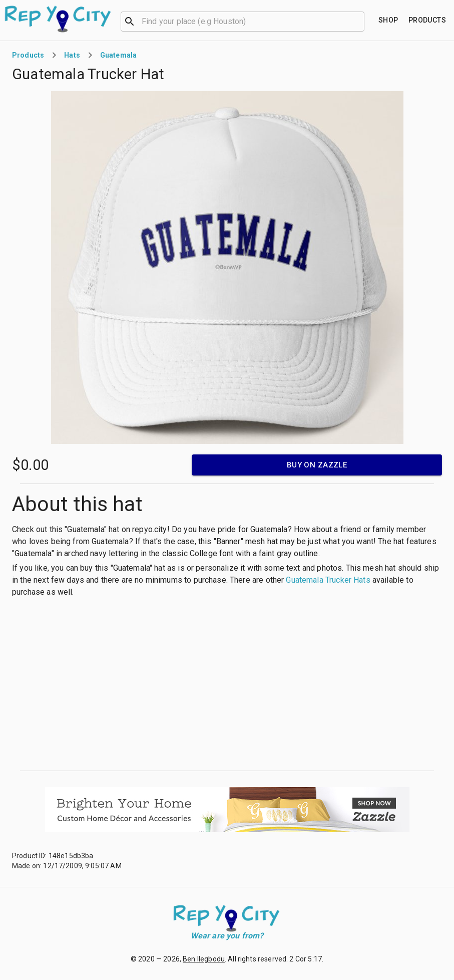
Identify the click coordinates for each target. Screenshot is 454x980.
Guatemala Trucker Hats (328, 580)
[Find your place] (388, 20)
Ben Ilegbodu (204, 959)
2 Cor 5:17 (306, 959)
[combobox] (243, 21)
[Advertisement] (227, 684)
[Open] (360, 22)
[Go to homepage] (58, 19)
